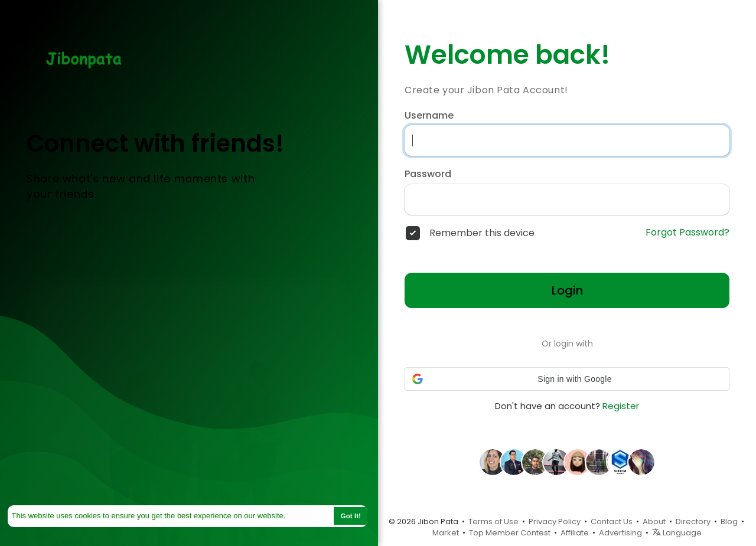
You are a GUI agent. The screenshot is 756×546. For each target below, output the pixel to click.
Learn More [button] (309, 516)
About (654, 522)
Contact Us (612, 522)
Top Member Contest (510, 533)
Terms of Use (493, 522)
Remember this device (482, 233)
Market (446, 533)
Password (428, 174)
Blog (729, 522)
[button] (567, 379)
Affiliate (575, 533)
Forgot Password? (687, 233)
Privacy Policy (555, 522)
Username (429, 116)
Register (621, 406)
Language (677, 533)
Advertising (620, 533)
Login (567, 290)
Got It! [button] (351, 516)
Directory (693, 522)
